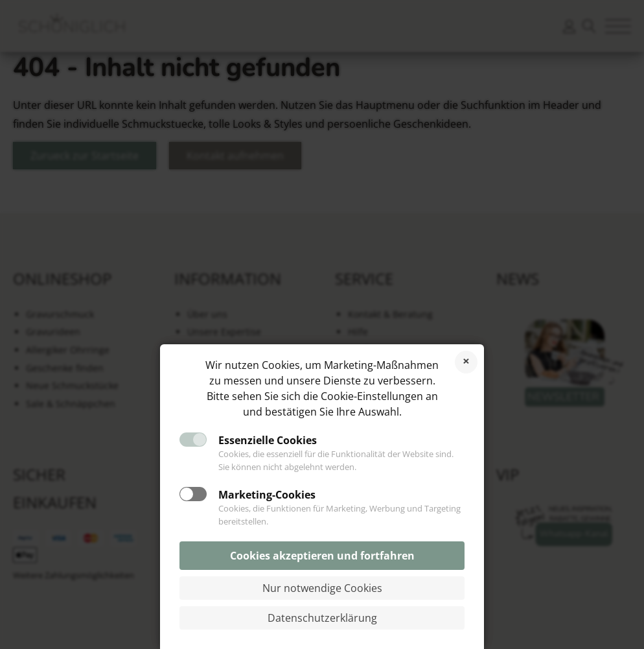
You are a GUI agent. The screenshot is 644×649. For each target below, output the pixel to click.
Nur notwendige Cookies (322, 588)
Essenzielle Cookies (268, 440)
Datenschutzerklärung (322, 618)
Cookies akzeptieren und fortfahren (322, 556)
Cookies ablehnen (466, 362)
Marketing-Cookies (267, 495)
